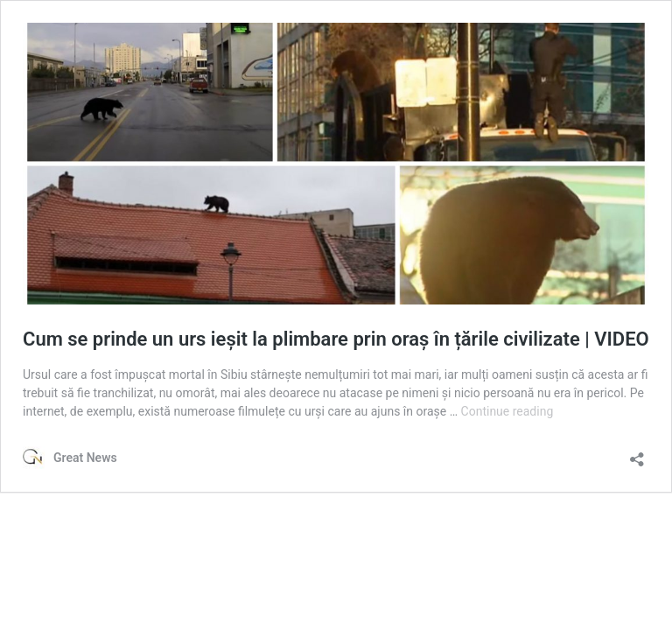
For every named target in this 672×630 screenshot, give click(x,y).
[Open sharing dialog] (637, 454)
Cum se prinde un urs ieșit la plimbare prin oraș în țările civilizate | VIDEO (336, 339)
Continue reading (507, 411)
